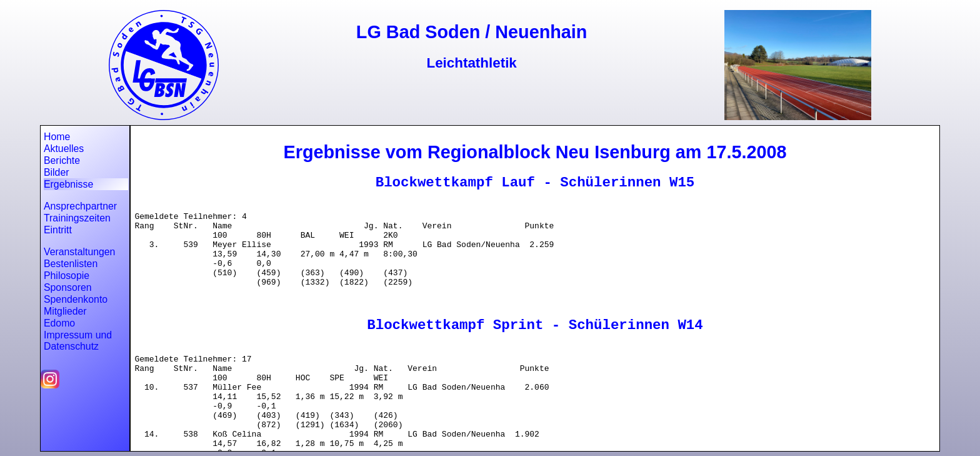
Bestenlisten (71, 264)
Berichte (62, 160)
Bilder (56, 172)
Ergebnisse (68, 184)
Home (57, 137)
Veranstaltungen (79, 252)
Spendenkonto (76, 299)
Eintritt (58, 230)
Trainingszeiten (77, 218)
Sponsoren (68, 287)
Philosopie (67, 276)
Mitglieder (65, 311)
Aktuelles (64, 149)
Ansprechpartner (80, 206)
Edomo (59, 323)
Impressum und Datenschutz (78, 341)
